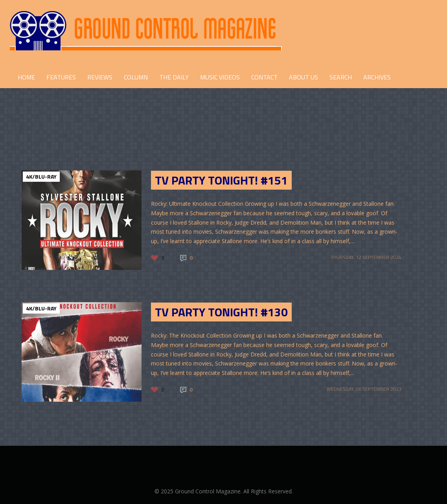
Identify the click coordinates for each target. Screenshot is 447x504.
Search (341, 77)
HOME (26, 77)
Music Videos (220, 77)
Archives (377, 77)
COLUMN (136, 77)
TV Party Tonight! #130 (221, 312)
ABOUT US (304, 77)
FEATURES (61, 77)
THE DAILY (174, 77)
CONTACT (264, 77)
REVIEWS (100, 77)
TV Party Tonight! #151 (221, 180)
